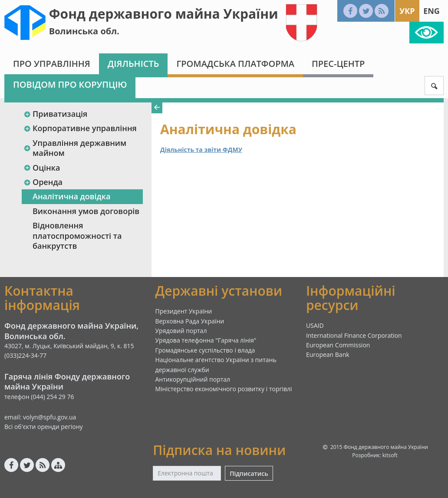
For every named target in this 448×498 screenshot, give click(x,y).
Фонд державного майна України (164, 14)
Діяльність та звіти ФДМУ (201, 150)
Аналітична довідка (71, 196)
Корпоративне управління (80, 128)
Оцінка (42, 168)
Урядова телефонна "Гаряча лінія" (206, 340)
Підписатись (249, 473)
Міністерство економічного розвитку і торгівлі (223, 389)
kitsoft (390, 455)
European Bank (328, 355)
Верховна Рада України (189, 321)
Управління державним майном (75, 148)
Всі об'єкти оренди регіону (44, 427)
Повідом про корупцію (70, 84)
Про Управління (52, 64)
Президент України (183, 311)
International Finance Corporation (354, 335)
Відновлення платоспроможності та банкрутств (77, 236)
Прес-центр (338, 64)
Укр (407, 11)
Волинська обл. (84, 31)
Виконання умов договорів (86, 211)
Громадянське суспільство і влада (205, 350)
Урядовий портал (181, 331)
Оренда (43, 182)
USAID (315, 325)
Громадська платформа (235, 64)
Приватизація (55, 114)
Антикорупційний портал (193, 379)
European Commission (338, 345)
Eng (432, 11)
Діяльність (133, 64)
